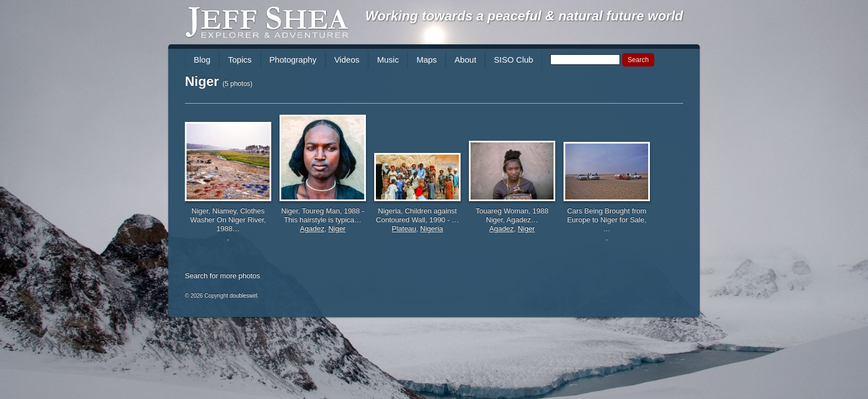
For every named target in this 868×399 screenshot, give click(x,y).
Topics (240, 60)
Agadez (312, 229)
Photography (293, 60)
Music (388, 60)
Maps (427, 60)
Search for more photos (223, 276)
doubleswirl (244, 296)
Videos (347, 60)
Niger (337, 229)
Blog (202, 60)
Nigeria (432, 229)
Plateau (404, 229)
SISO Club (513, 60)
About (465, 60)
